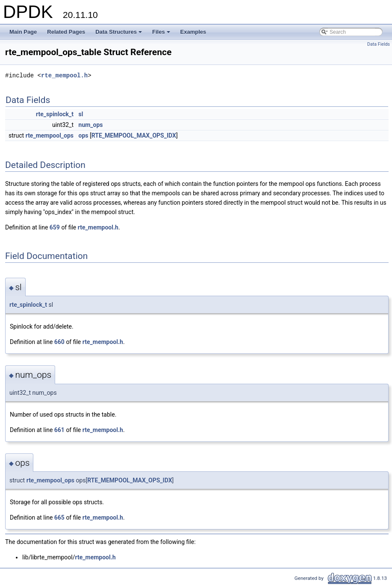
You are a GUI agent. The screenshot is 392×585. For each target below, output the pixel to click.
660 (59, 342)
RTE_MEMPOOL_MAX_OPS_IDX (134, 135)
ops (84, 135)
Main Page (23, 32)
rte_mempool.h (64, 75)
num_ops (91, 125)
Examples (193, 32)
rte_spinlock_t (55, 114)
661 (59, 430)
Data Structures (119, 34)
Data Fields (379, 44)
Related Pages (66, 32)
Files (162, 34)
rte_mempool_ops (50, 135)
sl (81, 114)
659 (55, 227)
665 (59, 517)
